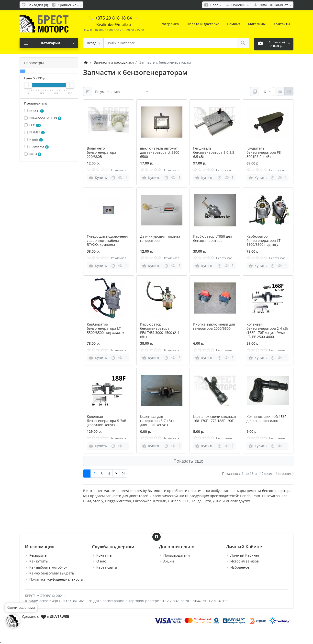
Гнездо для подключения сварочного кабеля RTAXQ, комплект (108, 240)
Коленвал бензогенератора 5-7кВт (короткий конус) (107, 421)
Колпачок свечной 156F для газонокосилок (266, 419)
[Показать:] (266, 92)
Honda (36, 140)
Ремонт (234, 24)
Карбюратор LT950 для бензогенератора (212, 238)
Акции (169, 561)
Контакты (282, 24)
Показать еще (188, 461)
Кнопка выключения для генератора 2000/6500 (214, 326)
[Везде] (93, 43)
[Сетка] (289, 91)
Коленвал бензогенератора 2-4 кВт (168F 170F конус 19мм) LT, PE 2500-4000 (268, 330)
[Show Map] (156, 537)
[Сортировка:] (122, 92)
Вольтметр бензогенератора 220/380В (101, 152)
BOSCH (37, 111)
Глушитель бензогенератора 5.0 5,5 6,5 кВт (214, 152)
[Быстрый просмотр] (120, 178)
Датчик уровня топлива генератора (160, 238)
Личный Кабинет (245, 555)
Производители (177, 555)
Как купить (39, 561)
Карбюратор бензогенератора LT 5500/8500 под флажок (106, 328)
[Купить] (98, 178)
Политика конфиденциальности (56, 579)
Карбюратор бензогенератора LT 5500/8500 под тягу (263, 240)
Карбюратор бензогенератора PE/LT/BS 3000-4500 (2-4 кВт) (160, 330)
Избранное (240, 567)
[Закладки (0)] (35, 5)
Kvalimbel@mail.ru (114, 24)
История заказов (245, 561)
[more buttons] (126, 178)
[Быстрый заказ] (113, 178)
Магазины (257, 24)
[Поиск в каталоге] (170, 43)
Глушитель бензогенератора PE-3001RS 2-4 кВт (264, 152)
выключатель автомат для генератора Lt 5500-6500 (160, 152)
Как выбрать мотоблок (48, 567)
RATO (35, 154)
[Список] (280, 91)
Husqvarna (39, 147)
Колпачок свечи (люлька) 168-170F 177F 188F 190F (214, 419)
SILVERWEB (60, 616)
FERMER (37, 132)
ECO (35, 125)
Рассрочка (170, 24)
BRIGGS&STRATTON (45, 118)
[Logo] (44, 24)
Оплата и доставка (203, 24)
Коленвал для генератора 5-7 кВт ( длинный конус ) (157, 421)
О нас (101, 561)
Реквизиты (38, 555)
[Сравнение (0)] (67, 5)
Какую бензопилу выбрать (52, 573)
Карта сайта (107, 567)
